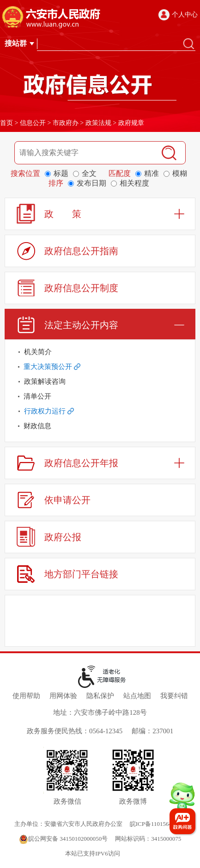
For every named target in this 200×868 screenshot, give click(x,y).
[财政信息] (100, 426)
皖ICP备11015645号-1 (158, 824)
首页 (6, 123)
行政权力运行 (49, 411)
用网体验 (63, 696)
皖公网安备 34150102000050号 (63, 839)
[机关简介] (100, 352)
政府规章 (131, 123)
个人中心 (185, 15)
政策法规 (98, 123)
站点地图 (137, 696)
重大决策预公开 (52, 367)
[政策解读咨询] (100, 381)
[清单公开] (100, 396)
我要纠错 (174, 696)
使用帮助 (26, 696)
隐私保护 (100, 696)
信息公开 (33, 123)
